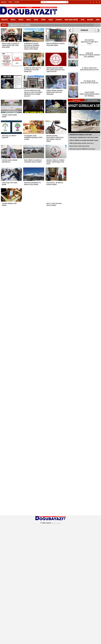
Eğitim (43, 20)
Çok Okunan (76, 100)
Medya (29, 20)
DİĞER (98, 20)
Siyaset (21, 20)
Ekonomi (59, 20)
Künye (10, 2)
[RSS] (99, 2)
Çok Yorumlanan (92, 100)
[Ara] (67, 2)
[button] (95, 25)
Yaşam (51, 20)
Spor (83, 20)
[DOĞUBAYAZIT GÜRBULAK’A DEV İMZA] (84, 117)
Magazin (90, 20)
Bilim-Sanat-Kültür (71, 20)
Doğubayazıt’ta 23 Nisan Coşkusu (20, 25)
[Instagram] (96, 2)
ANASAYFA (4, 20)
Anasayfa (4, 2)
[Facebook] (90, 2)
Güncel (13, 20)
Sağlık (36, 20)
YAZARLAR (84, 30)
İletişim (17, 2)
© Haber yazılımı (50, 523)
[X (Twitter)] (93, 2)
